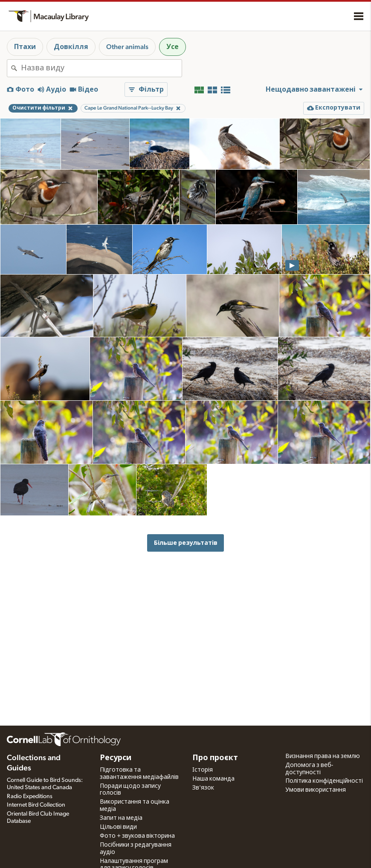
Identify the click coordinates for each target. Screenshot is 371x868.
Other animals (127, 47)
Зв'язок (203, 788)
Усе (172, 47)
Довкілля (71, 47)
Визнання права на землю (323, 756)
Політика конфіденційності (324, 781)
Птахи (25, 47)
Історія (203, 770)
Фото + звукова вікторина (137, 836)
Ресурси (116, 758)
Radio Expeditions (30, 796)
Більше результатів (186, 543)
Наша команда (213, 779)
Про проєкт (215, 758)
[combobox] (101, 68)
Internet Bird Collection (36, 805)
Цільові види (118, 827)
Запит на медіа (121, 818)
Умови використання (316, 790)
